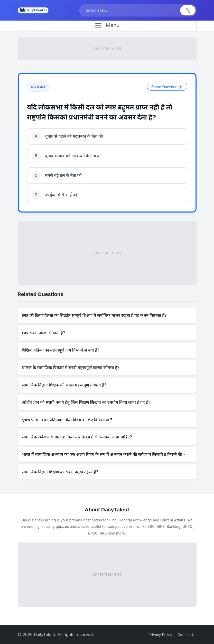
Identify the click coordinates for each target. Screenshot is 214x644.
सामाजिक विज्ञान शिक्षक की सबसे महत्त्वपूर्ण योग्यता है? (64, 385)
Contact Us (187, 635)
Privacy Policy (160, 635)
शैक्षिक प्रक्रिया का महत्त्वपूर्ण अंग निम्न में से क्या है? (61, 350)
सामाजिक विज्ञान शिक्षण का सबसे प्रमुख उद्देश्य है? (60, 472)
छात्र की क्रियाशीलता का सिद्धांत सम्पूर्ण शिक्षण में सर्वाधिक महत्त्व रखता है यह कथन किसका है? (94, 315)
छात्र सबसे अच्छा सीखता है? (44, 333)
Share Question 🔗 (167, 87)
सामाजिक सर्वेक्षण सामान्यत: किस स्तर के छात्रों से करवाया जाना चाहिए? (77, 437)
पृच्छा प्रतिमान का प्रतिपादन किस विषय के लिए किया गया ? (67, 420)
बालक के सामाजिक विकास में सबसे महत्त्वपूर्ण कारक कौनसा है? (71, 367)
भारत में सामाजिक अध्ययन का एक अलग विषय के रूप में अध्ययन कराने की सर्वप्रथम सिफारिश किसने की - (104, 454)
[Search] (130, 10)
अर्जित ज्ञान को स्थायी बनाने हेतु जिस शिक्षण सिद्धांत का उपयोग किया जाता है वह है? (86, 402)
